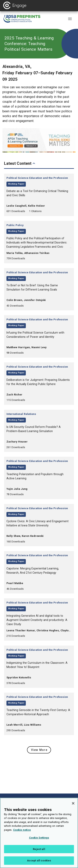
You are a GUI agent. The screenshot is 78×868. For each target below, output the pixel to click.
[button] (70, 19)
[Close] (73, 808)
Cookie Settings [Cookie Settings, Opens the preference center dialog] (39, 842)
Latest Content (20, 163)
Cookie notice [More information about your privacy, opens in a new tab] (22, 834)
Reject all (39, 853)
